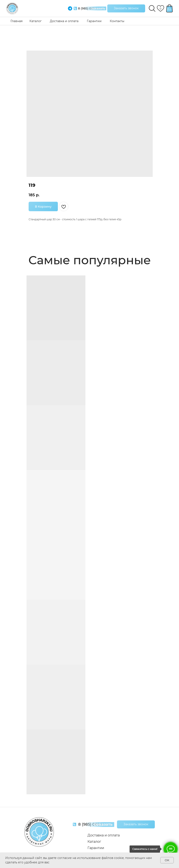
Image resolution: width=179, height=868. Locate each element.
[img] (12, 8)
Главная (17, 21)
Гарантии (94, 21)
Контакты (117, 21)
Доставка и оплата (64, 21)
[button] (126, 8)
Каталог (36, 21)
